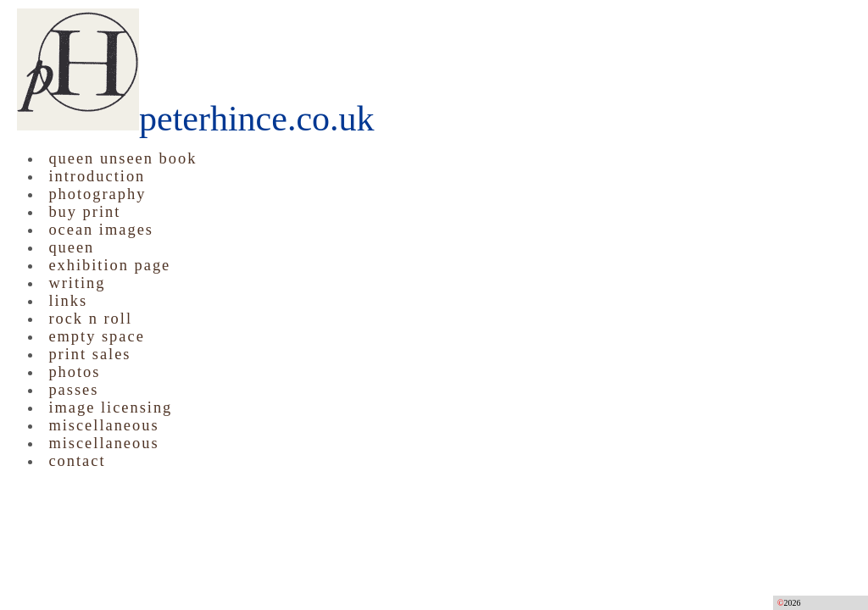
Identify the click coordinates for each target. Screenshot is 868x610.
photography (97, 194)
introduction (97, 176)
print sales (89, 354)
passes (73, 390)
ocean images (101, 230)
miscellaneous (103, 425)
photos (74, 372)
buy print (84, 212)
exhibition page (109, 265)
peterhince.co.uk (196, 119)
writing (77, 283)
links (68, 301)
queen (71, 247)
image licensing (110, 408)
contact (77, 461)
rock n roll (90, 319)
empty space (96, 336)
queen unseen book (122, 158)
